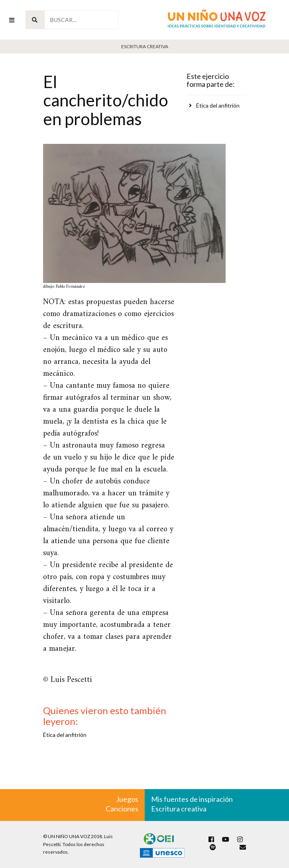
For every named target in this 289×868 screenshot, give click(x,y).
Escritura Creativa (145, 46)
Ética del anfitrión (218, 105)
